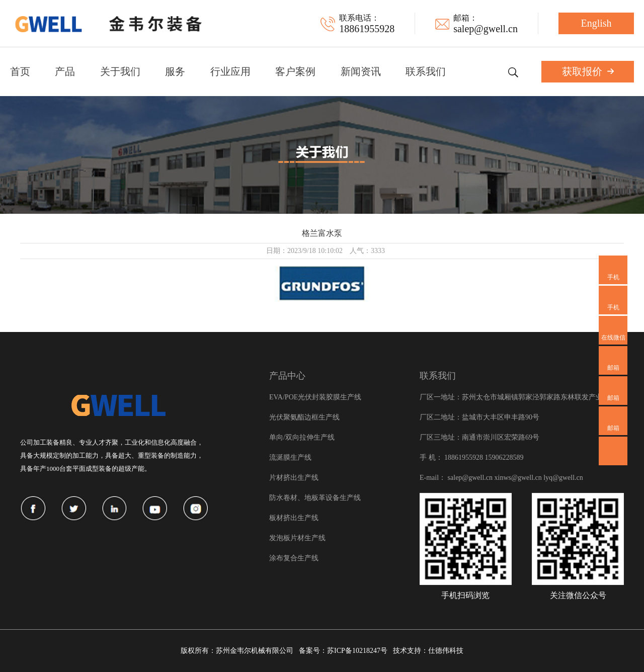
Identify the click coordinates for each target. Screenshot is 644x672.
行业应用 (230, 71)
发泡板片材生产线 (297, 538)
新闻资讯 (361, 71)
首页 (20, 71)
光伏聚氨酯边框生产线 (304, 417)
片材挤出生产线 (294, 478)
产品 (65, 71)
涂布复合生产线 (294, 558)
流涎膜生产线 (290, 457)
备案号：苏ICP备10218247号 (343, 651)
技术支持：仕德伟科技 (428, 651)
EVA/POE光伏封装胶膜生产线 (315, 397)
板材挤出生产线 (294, 518)
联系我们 (426, 71)
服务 (175, 71)
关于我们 (120, 71)
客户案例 (295, 71)
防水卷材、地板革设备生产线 (315, 498)
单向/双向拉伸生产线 (302, 437)
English (596, 23)
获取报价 (588, 71)
